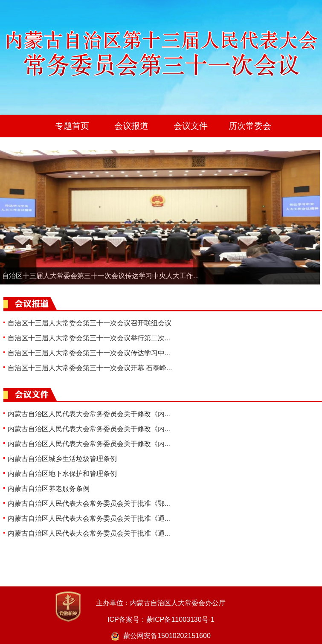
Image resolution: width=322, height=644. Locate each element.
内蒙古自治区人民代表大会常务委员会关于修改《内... (89, 414)
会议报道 (131, 126)
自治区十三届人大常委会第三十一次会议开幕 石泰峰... (90, 368)
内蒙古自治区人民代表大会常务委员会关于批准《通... (89, 518)
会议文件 (191, 126)
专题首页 (72, 126)
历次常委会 (250, 126)
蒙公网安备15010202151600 (161, 636)
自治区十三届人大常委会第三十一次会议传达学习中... (89, 353)
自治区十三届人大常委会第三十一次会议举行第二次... (89, 338)
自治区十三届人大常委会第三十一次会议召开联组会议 (90, 323)
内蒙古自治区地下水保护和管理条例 (62, 474)
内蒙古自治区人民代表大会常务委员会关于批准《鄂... (89, 503)
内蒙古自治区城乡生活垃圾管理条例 (62, 459)
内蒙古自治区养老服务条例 (49, 489)
